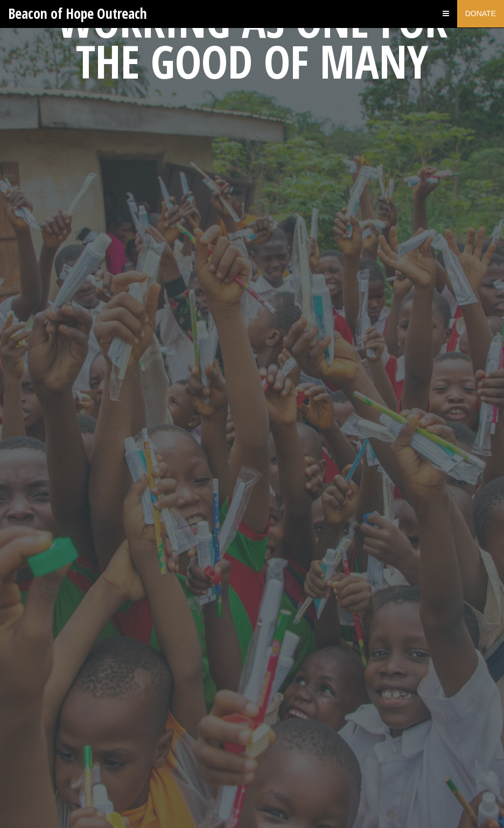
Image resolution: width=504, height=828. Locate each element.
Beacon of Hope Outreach (78, 13)
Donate (481, 13)
